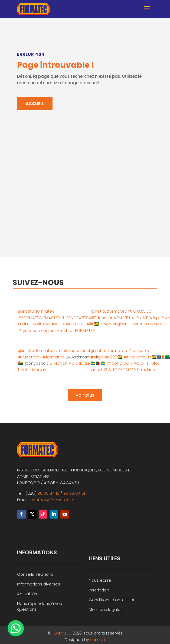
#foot (113, 363)
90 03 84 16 (48, 493)
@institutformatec (36, 311)
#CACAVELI (77, 324)
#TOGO (31, 324)
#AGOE (59, 324)
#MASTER (51, 318)
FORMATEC (62, 633)
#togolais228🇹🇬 (107, 357)
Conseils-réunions (35, 574)
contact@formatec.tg (52, 500)
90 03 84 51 (74, 493)
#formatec (54, 357)
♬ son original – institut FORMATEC (62, 330)
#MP (144, 318)
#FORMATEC (30, 318)
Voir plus (85, 395)
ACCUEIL (35, 104)
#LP (135, 318)
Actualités (27, 594)
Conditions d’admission (112, 600)
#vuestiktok (30, 357)
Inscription (99, 590)
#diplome (66, 350)
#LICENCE (69, 318)
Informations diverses (39, 584)
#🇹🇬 (95, 324)
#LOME (45, 324)
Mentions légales (106, 609)
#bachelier (101, 318)
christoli (98, 640)
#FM (118, 318)
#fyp (23, 330)
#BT (127, 318)
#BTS (84, 318)
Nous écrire (100, 580)
